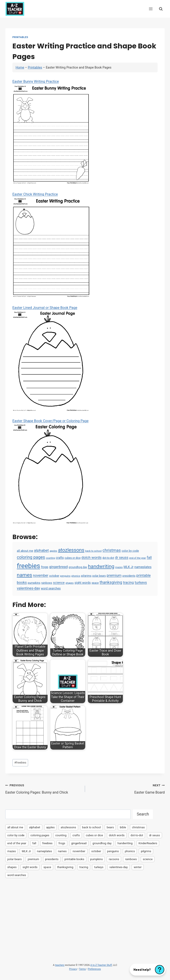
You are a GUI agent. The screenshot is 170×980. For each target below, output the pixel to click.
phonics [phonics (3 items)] (76, 576)
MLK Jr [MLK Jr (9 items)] (128, 567)
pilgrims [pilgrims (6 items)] (86, 576)
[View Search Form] (161, 9)
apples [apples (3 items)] (53, 551)
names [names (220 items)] (24, 575)
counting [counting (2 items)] (50, 558)
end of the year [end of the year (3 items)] (138, 558)
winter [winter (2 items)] (138, 867)
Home (20, 68)
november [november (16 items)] (41, 576)
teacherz (60, 965)
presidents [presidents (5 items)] (129, 576)
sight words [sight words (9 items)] (83, 583)
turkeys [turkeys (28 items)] (141, 582)
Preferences (94, 969)
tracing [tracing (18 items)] (128, 583)
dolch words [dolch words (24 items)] (92, 557)
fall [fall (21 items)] (149, 558)
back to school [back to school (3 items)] (93, 551)
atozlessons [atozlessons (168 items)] (71, 550)
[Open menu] (151, 9)
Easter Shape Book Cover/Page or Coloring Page (51, 471)
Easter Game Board (127, 789)
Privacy (73, 969)
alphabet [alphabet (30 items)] (42, 550)
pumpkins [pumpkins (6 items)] (34, 583)
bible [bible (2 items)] (123, 827)
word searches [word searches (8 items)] (51, 588)
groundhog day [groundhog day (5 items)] (78, 567)
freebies (20, 763)
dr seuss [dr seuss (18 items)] (122, 558)
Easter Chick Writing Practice (51, 245)
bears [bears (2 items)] (110, 827)
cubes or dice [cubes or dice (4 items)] (73, 558)
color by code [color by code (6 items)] (130, 551)
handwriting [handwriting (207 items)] (101, 566)
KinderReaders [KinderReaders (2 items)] (148, 843)
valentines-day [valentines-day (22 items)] (28, 588)
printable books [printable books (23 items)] (74, 859)
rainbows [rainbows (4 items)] (47, 583)
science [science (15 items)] (59, 583)
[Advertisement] (85, 914)
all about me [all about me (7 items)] (25, 551)
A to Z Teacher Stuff (101, 965)
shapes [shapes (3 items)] (70, 583)
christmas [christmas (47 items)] (112, 550)
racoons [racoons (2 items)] (114, 859)
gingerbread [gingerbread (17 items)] (58, 567)
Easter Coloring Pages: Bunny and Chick (43, 789)
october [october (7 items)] (54, 576)
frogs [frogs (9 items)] (45, 567)
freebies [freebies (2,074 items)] (28, 566)
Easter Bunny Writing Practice (51, 132)
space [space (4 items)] (95, 583)
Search (143, 814)
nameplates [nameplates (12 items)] (143, 567)
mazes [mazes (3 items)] (119, 567)
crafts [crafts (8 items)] (60, 558)
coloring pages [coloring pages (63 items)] (31, 557)
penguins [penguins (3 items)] (65, 576)
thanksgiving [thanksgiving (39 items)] (111, 582)
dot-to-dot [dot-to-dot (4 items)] (108, 558)
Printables (20, 37)
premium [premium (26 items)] (114, 575)
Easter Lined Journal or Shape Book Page (51, 358)
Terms (82, 969)
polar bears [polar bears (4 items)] (99, 576)
